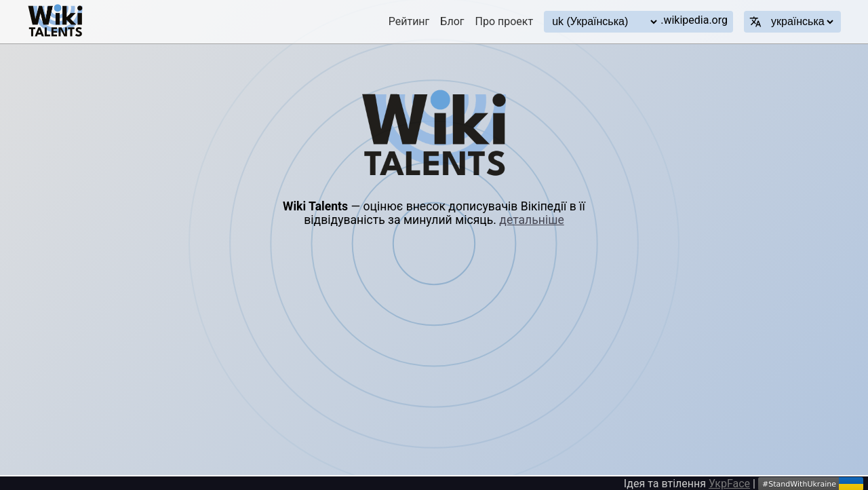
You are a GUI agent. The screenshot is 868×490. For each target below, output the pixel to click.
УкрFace (729, 484)
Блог (452, 21)
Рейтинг (409, 21)
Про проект (505, 21)
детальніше (531, 220)
